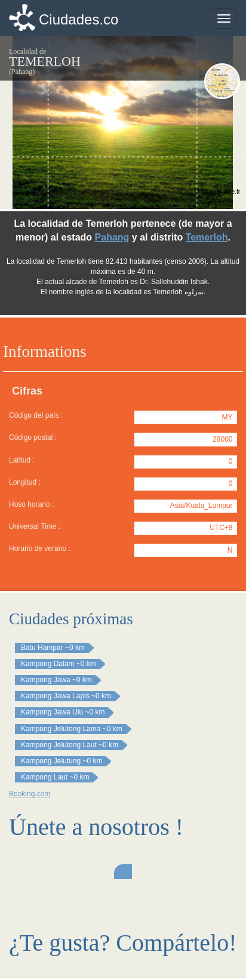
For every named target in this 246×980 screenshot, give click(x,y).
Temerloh (207, 237)
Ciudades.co (79, 19)
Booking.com (30, 794)
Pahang (112, 237)
